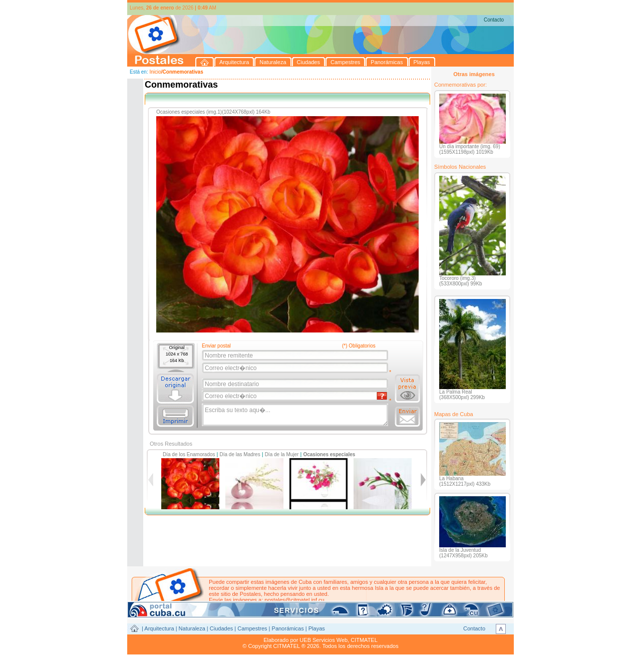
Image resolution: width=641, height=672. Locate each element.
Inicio (155, 72)
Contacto (494, 20)
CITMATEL (364, 640)
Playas (317, 628)
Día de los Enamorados (189, 454)
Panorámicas (288, 628)
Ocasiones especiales (329, 454)
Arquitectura (159, 628)
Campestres (252, 628)
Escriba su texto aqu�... (296, 415)
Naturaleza (192, 628)
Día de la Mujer (282, 454)
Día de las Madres (240, 454)
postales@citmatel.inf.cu (294, 600)
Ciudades (221, 628)
